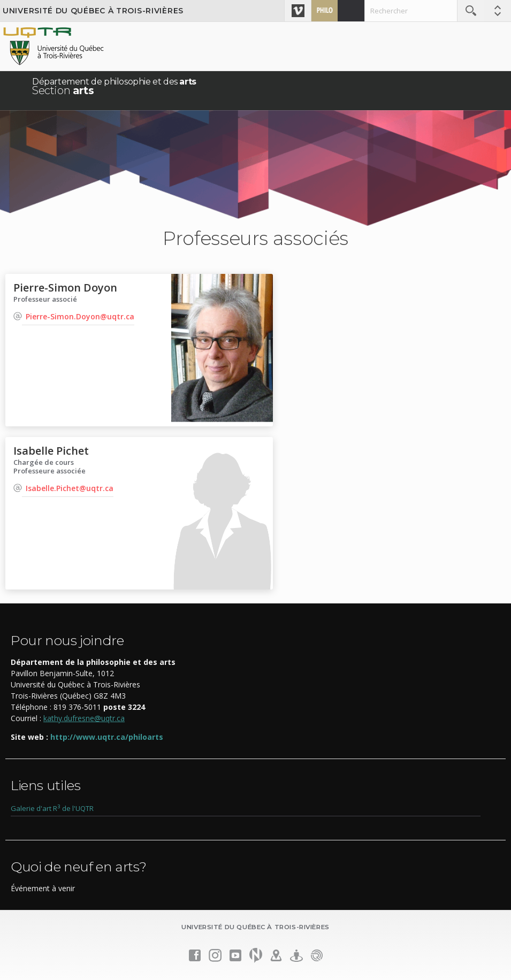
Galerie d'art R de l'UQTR (52, 808)
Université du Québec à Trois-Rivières (93, 11)
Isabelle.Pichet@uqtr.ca (70, 488)
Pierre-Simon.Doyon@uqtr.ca (80, 316)
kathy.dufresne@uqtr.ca (84, 718)
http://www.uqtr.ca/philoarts (107, 737)
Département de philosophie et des (114, 86)
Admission (351, 11)
